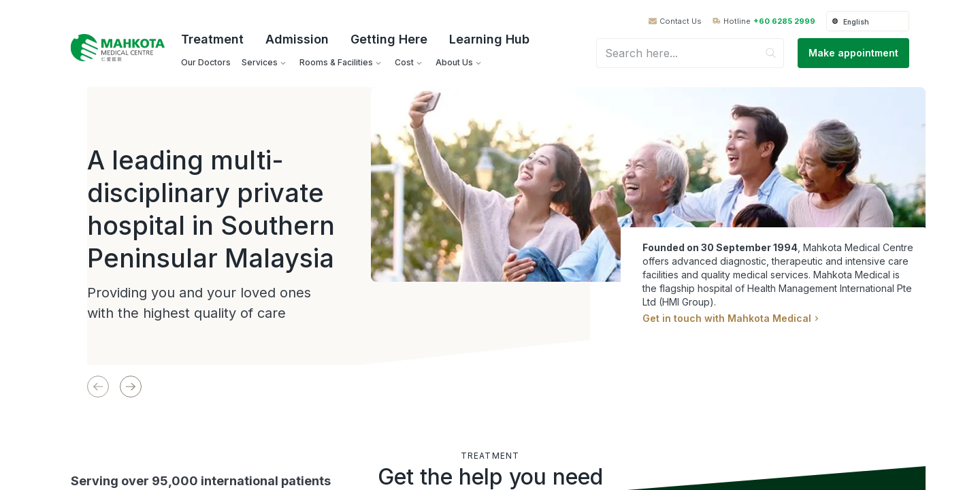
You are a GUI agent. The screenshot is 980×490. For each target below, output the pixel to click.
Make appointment (853, 53)
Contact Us (681, 21)
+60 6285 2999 (784, 21)
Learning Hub (489, 39)
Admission (297, 39)
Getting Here (389, 39)
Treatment (212, 39)
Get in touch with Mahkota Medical (730, 318)
